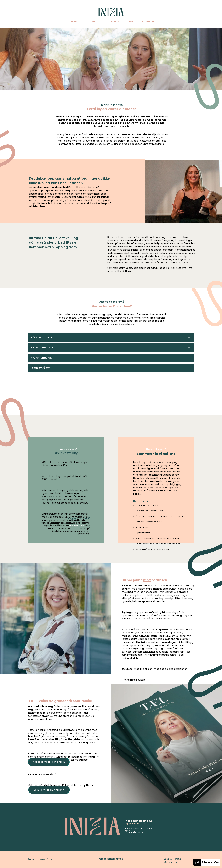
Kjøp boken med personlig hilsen (49, 762)
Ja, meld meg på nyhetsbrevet (49, 790)
